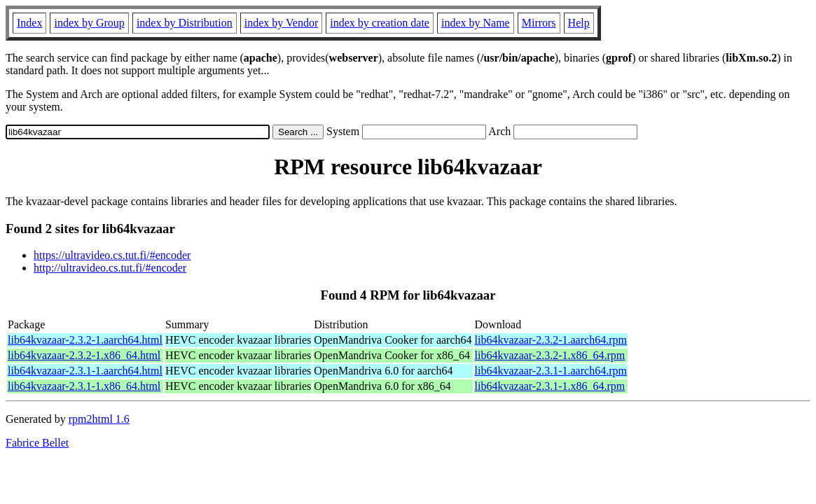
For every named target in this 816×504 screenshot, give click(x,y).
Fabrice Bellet (37, 443)
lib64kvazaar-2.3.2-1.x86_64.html (84, 355)
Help (579, 23)
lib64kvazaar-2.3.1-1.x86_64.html (84, 386)
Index (29, 23)
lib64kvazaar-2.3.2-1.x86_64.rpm (550, 355)
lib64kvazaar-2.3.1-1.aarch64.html (85, 371)
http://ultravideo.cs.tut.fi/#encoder (110, 268)
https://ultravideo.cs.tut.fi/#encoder (112, 255)
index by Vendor (281, 23)
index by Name (476, 23)
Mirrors (539, 23)
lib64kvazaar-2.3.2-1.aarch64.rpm (551, 340)
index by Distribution (185, 23)
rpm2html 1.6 (99, 419)
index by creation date (380, 23)
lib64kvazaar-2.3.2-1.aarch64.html (85, 340)
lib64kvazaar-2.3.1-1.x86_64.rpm (550, 386)
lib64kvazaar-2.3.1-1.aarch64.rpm (551, 371)
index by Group (89, 23)
